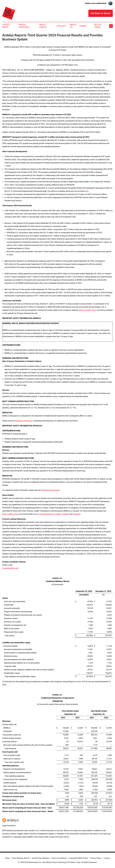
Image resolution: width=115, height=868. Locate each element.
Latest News (6, 26)
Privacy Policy (96, 858)
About (7, 858)
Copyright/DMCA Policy (79, 858)
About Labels (43, 26)
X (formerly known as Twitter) (50, 514)
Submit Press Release (40, 858)
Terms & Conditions (59, 858)
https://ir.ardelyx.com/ (87, 310)
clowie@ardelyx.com (10, 568)
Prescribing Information (23, 421)
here (87, 191)
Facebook (77, 514)
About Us (73, 26)
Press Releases (24, 26)
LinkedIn (65, 514)
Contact (61, 26)
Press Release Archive (21, 858)
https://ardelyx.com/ (10, 514)
